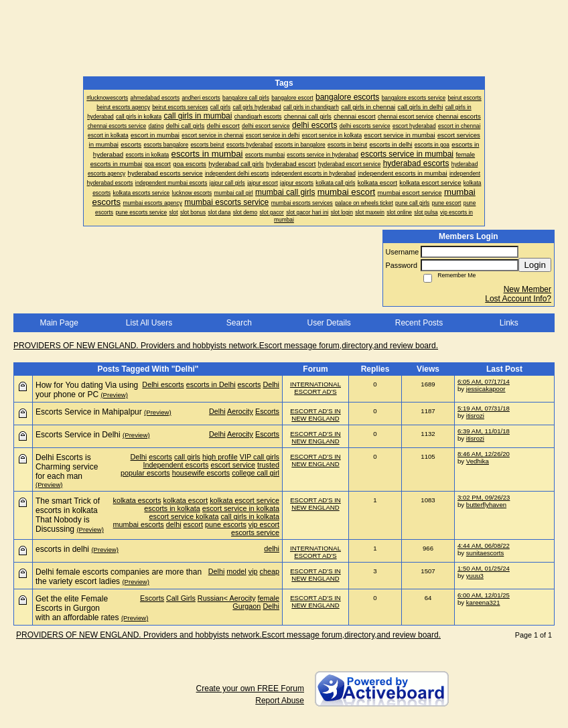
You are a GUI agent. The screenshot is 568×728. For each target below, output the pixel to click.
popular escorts (145, 473)
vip (253, 571)
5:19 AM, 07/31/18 (484, 408)
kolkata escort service (244, 500)
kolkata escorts (137, 500)
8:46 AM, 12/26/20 (484, 454)
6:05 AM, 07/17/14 (484, 381)
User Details (329, 323)
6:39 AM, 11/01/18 (484, 431)
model (236, 571)
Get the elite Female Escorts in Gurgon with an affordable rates (77, 608)
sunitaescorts (485, 553)
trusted (268, 465)
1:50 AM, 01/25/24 (484, 568)
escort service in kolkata (241, 508)
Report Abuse (280, 701)
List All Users (149, 323)
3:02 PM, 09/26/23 (484, 497)
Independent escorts (176, 465)
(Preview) (114, 395)
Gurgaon (246, 606)
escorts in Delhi (211, 384)
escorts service (255, 532)
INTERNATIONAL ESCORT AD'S (315, 388)
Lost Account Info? (518, 299)
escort (193, 524)
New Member (527, 289)
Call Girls (181, 598)
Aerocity (240, 411)
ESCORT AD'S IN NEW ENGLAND (315, 415)
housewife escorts (201, 473)
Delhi (271, 384)
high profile (220, 457)
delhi (174, 524)
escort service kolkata (184, 516)
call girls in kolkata (250, 516)
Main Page (59, 323)
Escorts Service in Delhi (78, 435)
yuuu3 (475, 576)
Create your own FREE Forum (250, 688)
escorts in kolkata (172, 508)
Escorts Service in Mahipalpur (89, 412)
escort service (233, 465)
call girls (187, 457)
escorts (250, 384)
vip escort (264, 524)
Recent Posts (419, 323)
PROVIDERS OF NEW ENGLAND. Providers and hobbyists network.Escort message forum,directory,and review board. (226, 346)
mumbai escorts (139, 524)
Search (239, 323)
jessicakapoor (486, 389)
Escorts (267, 411)
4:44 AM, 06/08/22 (484, 545)
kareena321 (483, 602)
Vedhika (478, 461)
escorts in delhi (62, 549)
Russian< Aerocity (227, 598)
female (269, 598)
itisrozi (475, 416)
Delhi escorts (163, 384)
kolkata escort (186, 500)
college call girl (256, 473)
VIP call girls (260, 457)
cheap (270, 571)
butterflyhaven (486, 505)
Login (535, 265)
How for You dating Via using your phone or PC (87, 390)
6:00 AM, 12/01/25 (484, 595)
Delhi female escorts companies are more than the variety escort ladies (119, 577)
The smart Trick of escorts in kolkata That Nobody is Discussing (68, 515)
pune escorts (226, 524)
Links (509, 323)
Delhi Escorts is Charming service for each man (67, 467)
